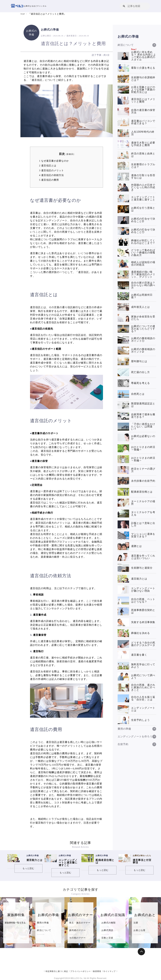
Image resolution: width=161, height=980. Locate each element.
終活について (44, 930)
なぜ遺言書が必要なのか (54, 161)
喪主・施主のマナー (80, 923)
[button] (124, 6)
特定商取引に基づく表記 (57, 971)
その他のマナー (77, 938)
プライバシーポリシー (80, 971)
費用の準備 (43, 923)
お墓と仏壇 (139, 930)
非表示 (70, 154)
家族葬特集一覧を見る (15, 923)
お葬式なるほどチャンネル (30, 6)
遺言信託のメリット (51, 170)
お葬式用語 (107, 930)
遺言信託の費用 (49, 180)
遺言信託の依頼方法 (51, 175)
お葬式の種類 (108, 923)
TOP (23, 14)
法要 (136, 923)
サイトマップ (109, 971)
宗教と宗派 (107, 938)
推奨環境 (97, 971)
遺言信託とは (48, 165)
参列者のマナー (77, 930)
